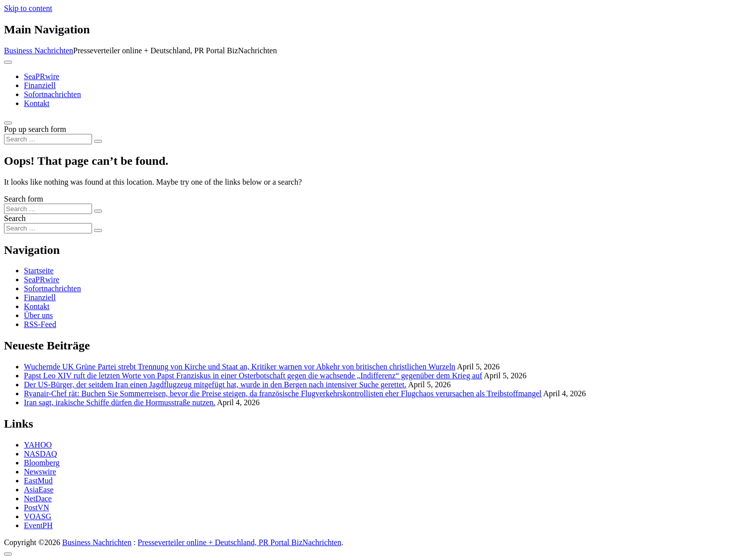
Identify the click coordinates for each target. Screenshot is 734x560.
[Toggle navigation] (8, 62)
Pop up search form (35, 129)
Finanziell (40, 85)
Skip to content (28, 8)
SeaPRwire (42, 76)
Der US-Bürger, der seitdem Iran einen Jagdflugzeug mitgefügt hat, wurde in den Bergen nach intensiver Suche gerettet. (215, 385)
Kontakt (37, 103)
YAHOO (38, 445)
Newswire (40, 472)
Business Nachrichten (39, 51)
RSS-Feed (40, 324)
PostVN (37, 507)
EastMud (38, 481)
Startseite (39, 271)
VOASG (38, 516)
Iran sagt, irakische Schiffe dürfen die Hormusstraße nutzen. (120, 402)
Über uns (38, 315)
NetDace (38, 499)
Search (15, 218)
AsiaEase (39, 490)
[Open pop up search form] (8, 123)
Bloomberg (42, 463)
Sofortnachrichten (52, 94)
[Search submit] (98, 141)
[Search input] (48, 139)
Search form (24, 199)
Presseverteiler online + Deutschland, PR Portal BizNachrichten (240, 542)
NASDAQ (41, 454)
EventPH (38, 525)
